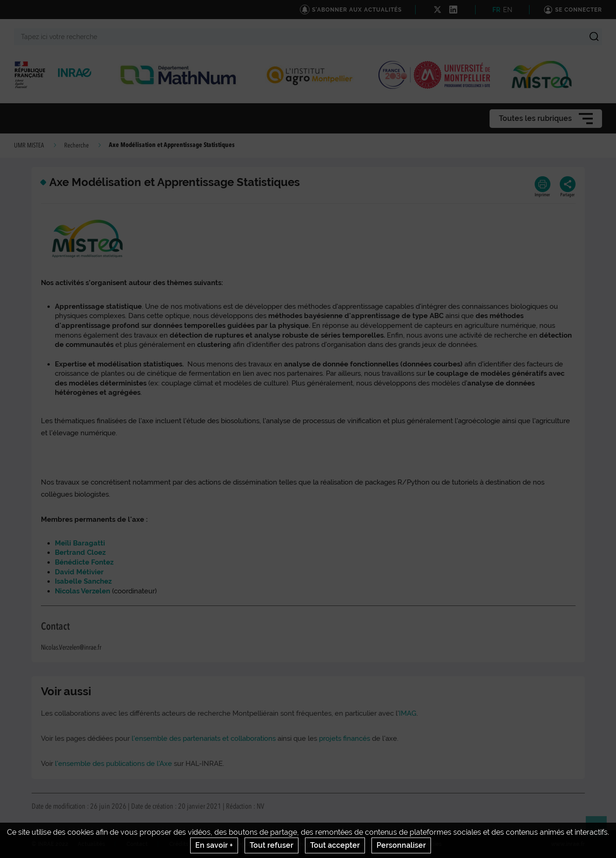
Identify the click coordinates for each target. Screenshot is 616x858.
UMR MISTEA (29, 146)
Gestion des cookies (415, 844)
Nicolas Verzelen (83, 591)
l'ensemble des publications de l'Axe (113, 764)
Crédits (179, 844)
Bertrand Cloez (80, 552)
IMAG (408, 713)
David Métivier (79, 572)
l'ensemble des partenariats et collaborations (204, 738)
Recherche (76, 146)
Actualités (91, 844)
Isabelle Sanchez (83, 581)
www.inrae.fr (568, 844)
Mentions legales (233, 844)
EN (508, 10)
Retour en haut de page (600, 831)
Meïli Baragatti (80, 543)
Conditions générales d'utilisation (322, 844)
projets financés (345, 738)
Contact (137, 844)
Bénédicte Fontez (84, 562)
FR (496, 10)
